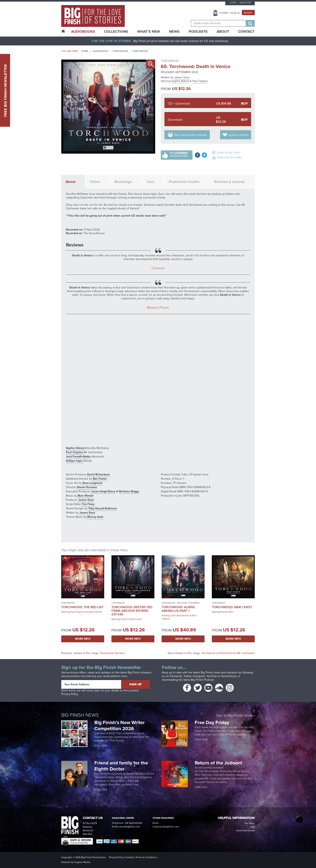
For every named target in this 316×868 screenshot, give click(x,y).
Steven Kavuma (86, 487)
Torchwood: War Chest (232, 607)
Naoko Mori (227, 612)
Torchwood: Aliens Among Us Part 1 (178, 609)
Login (233, 3)
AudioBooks (83, 31)
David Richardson (98, 474)
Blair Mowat (85, 496)
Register (245, 3)
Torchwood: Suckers (113, 653)
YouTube (212, 676)
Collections (116, 31)
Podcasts (198, 31)
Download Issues (245, 830)
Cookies (130, 857)
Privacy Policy (70, 694)
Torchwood (120, 51)
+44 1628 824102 (133, 823)
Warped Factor (158, 308)
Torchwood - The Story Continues (181, 603)
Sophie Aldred (180, 81)
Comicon (158, 268)
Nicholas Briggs (129, 491)
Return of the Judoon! (219, 763)
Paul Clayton (200, 81)
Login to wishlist (238, 135)
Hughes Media (82, 862)
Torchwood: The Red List (82, 607)
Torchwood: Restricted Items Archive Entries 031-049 (132, 611)
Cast (150, 182)
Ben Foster (100, 479)
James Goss (182, 77)
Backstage (123, 182)
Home (85, 51)
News (174, 31)
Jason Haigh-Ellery (103, 491)
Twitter (187, 676)
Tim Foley (88, 504)
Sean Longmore (92, 483)
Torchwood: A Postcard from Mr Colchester (228, 653)
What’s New (149, 31)
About (223, 31)
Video (95, 182)
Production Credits (184, 182)
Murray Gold (95, 517)
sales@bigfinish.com (129, 827)
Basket (248, 13)
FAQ (252, 827)
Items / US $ (229, 13)
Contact (246, 31)
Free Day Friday (212, 722)
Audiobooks (100, 51)
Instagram (199, 676)
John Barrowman (180, 615)
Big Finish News (80, 715)
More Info (83, 639)
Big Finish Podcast (202, 680)
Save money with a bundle (191, 135)
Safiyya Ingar (75, 461)
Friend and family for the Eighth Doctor (121, 766)
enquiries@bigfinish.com (166, 827)
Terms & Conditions (147, 857)
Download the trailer (229, 157)
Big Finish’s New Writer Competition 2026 (120, 725)
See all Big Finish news (234, 716)
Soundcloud (229, 676)
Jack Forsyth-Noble (78, 457)
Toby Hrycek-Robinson (102, 508)
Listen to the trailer (229, 153)
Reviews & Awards (230, 182)
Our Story (250, 823)
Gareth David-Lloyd (131, 619)
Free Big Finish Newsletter (5, 90)
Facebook (176, 676)
